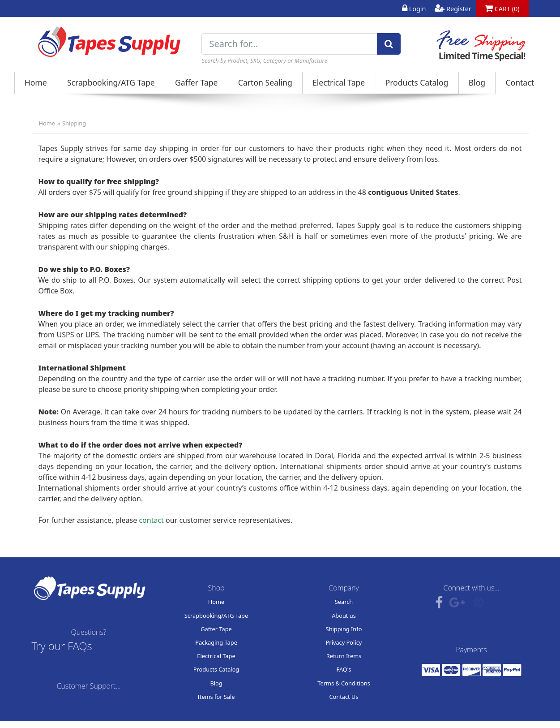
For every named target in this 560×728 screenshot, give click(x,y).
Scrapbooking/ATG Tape (111, 82)
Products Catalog (417, 82)
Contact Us (344, 697)
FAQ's (344, 669)
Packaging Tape (216, 642)
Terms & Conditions (344, 683)
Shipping (74, 123)
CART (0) (502, 9)
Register (453, 9)
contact (151, 520)
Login (414, 9)
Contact (520, 82)
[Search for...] (289, 44)
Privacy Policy (344, 642)
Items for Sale (216, 697)
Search (344, 602)
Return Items (344, 656)
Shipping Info (344, 629)
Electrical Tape (339, 82)
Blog (477, 82)
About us (344, 616)
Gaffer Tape (197, 82)
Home (36, 82)
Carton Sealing (265, 82)
